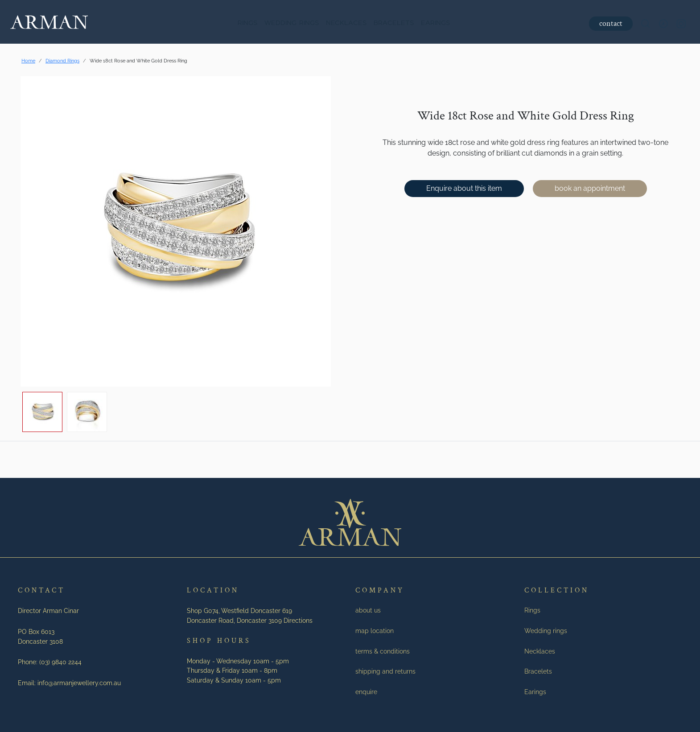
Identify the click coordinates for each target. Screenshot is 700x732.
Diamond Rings (62, 61)
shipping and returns (385, 671)
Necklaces (346, 23)
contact (610, 23)
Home (28, 61)
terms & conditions (383, 651)
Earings (435, 23)
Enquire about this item (464, 188)
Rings (247, 23)
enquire (366, 692)
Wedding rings (292, 23)
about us (368, 610)
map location (375, 631)
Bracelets (394, 23)
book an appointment (590, 188)
